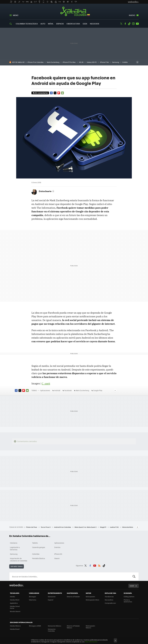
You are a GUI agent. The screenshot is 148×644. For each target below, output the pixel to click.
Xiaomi (57, 558)
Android (57, 390)
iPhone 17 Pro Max (69, 62)
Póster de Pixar (32, 527)
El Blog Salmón (129, 597)
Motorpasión (90, 597)
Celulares (14, 543)
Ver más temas (17, 566)
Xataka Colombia (74, 12)
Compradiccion (110, 603)
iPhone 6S (58, 554)
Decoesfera (109, 600)
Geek (85, 24)
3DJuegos (32, 597)
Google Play (98, 390)
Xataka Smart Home (15, 607)
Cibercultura (73, 24)
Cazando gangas (39, 547)
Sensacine (52, 597)
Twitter (121, 24)
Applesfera (14, 603)
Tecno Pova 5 (46, 527)
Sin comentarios (41, 93)
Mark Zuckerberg (53, 62)
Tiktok (129, 24)
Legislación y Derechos (15, 548)
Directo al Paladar (73, 597)
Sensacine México (55, 626)
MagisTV (103, 527)
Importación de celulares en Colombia (18, 559)
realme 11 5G (114, 527)
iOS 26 (81, 62)
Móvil (51, 24)
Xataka (12, 597)
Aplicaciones (45, 390)
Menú (16, 15)
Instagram (133, 24)
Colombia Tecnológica (27, 24)
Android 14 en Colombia (63, 527)
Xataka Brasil (15, 629)
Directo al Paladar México (73, 627)
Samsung (116, 62)
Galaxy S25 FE (92, 62)
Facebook (125, 24)
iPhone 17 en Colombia (35, 62)
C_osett (46, 383)
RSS (99, 565)
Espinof (51, 600)
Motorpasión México (90, 627)
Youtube (137, 24)
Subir (132, 586)
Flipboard (59, 93)
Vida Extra (33, 600)
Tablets (35, 543)
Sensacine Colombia (52, 630)
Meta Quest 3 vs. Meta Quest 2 (86, 527)
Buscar (134, 576)
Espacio (60, 24)
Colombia (36, 554)
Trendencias (109, 597)
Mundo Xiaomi (15, 611)
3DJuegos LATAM (35, 626)
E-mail (62, 93)
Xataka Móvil (15, 600)
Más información (91, 642)
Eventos (57, 547)
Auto (43, 24)
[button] (46, 191)
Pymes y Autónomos (128, 601)
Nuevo (132, 15)
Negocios (95, 24)
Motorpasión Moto (92, 600)
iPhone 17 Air (104, 62)
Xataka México (15, 626)
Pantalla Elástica (39, 558)
